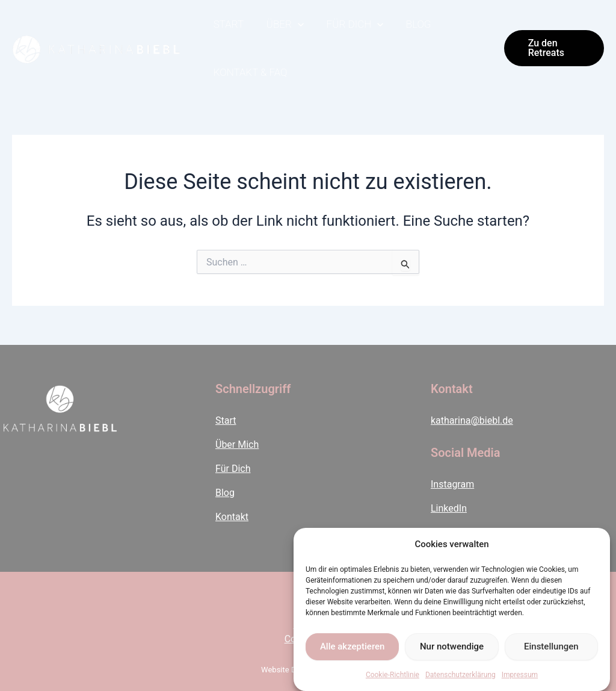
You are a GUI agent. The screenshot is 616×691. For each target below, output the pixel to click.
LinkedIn (449, 508)
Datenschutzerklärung (460, 675)
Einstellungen (551, 646)
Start (227, 24)
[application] (295, 24)
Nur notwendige (452, 646)
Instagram (452, 484)
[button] (553, 48)
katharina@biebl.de (472, 420)
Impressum (520, 675)
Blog (411, 24)
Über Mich (237, 445)
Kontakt (232, 517)
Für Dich (350, 24)
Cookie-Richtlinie (393, 675)
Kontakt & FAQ (249, 72)
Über (282, 24)
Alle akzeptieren (353, 646)
